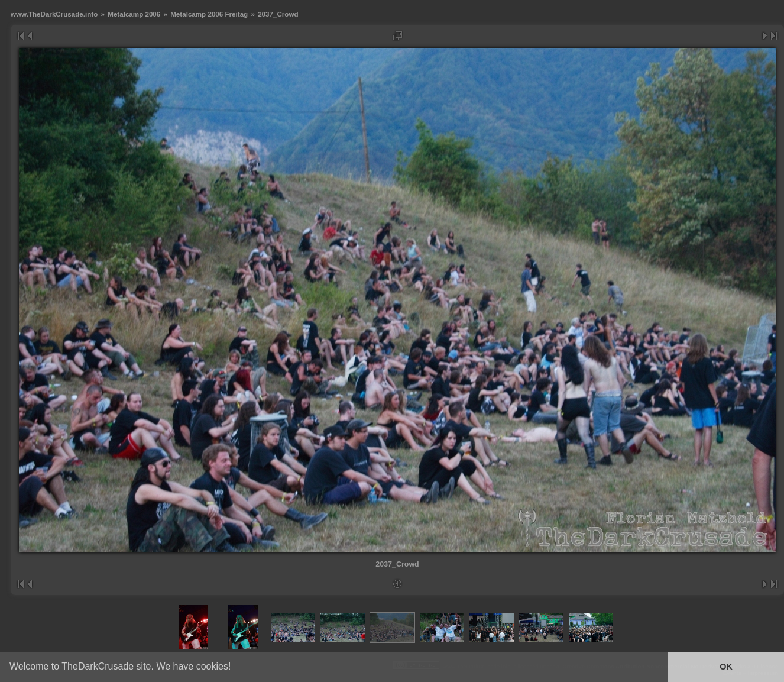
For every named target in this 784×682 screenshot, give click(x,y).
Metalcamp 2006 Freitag (209, 14)
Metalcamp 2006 (134, 14)
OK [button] (726, 667)
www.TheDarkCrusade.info (54, 14)
